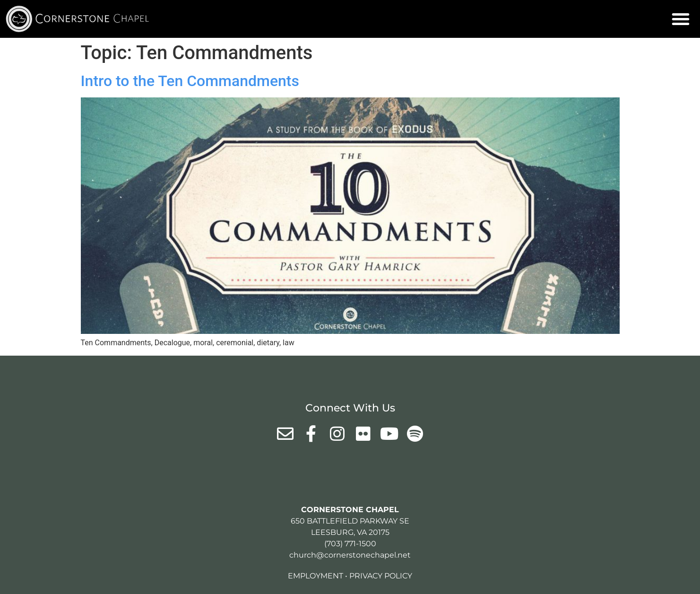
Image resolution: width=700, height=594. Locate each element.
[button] (681, 19)
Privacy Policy (381, 576)
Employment (315, 576)
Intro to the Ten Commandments (190, 81)
